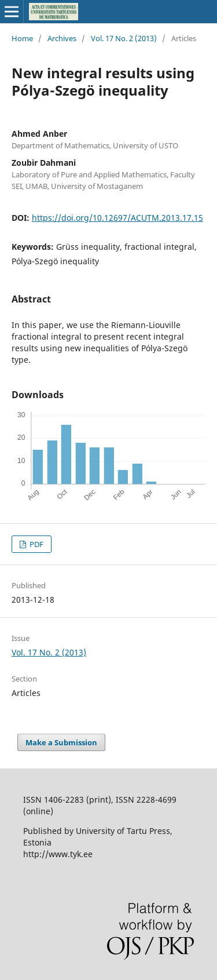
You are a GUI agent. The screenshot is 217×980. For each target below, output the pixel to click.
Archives (62, 38)
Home (22, 38)
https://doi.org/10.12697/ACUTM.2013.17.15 (117, 218)
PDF (36, 544)
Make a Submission (61, 742)
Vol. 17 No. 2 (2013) (124, 38)
